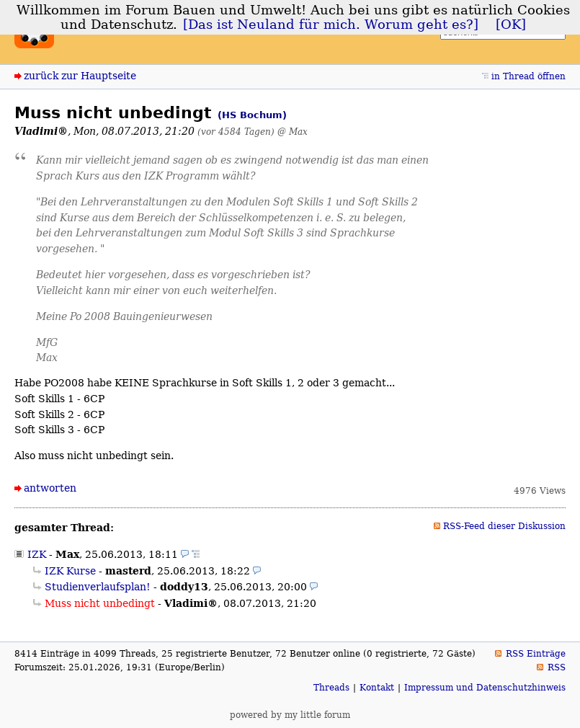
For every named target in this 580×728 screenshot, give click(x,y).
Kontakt (377, 688)
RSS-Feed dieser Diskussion (504, 526)
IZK (37, 554)
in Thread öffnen (528, 76)
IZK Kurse (70, 571)
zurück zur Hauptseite (80, 76)
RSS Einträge (536, 654)
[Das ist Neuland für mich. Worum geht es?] (331, 25)
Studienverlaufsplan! (98, 587)
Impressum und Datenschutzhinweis (485, 688)
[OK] (511, 25)
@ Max (293, 132)
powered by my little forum (290, 715)
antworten (50, 488)
